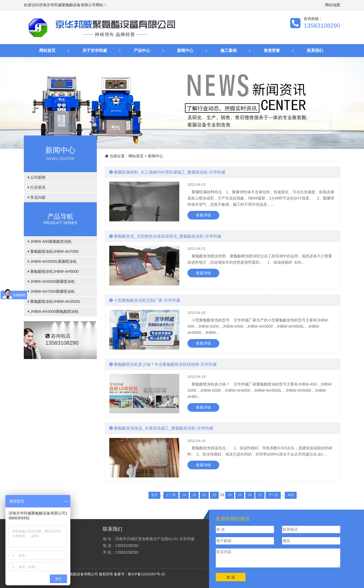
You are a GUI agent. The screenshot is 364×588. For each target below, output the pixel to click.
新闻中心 (185, 50)
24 (230, 495)
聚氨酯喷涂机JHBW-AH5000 (53, 271)
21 (204, 495)
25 (240, 495)
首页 (154, 495)
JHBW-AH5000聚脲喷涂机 (51, 281)
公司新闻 (37, 177)
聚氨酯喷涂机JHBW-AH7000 (53, 251)
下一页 (273, 495)
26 (250, 495)
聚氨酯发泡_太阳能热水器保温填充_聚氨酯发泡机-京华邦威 (165, 236)
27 (260, 495)
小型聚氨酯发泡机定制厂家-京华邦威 (145, 300)
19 (184, 495)
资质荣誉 (272, 50)
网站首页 (47, 50)
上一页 (171, 495)
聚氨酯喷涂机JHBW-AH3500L (54, 301)
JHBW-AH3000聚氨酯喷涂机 (53, 311)
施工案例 (229, 50)
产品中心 (142, 50)
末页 (291, 495)
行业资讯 (37, 187)
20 (194, 495)
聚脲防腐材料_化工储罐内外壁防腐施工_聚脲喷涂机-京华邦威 (167, 172)
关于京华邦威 (95, 50)
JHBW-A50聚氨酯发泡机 (50, 241)
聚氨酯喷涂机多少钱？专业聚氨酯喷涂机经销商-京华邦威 (163, 364)
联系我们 (315, 50)
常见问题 (37, 197)
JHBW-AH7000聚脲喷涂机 (51, 291)
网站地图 (333, 5)
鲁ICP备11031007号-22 (146, 574)
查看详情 (203, 215)
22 (214, 495)
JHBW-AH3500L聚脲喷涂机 (52, 261)
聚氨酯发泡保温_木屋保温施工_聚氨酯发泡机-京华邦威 (161, 428)
